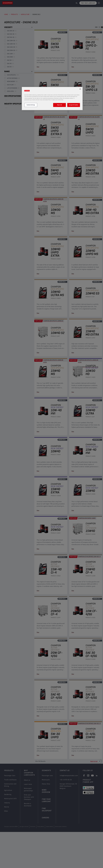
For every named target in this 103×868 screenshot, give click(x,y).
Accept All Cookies (74, 105)
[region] (52, 98)
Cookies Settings (31, 105)
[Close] (80, 89)
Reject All (60, 105)
